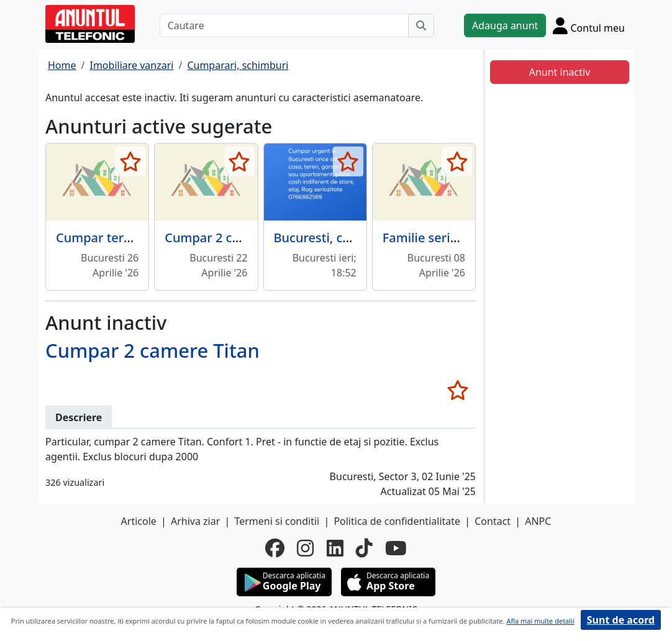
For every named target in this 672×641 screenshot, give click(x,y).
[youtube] (396, 548)
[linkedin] (335, 548)
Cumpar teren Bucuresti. (129, 238)
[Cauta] (421, 25)
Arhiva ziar (195, 521)
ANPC (538, 521)
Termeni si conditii (277, 521)
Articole (139, 521)
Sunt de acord (621, 620)
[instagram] (305, 548)
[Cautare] (284, 25)
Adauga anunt (505, 25)
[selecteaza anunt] (130, 161)
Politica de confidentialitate (397, 521)
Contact (493, 521)
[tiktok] (364, 548)
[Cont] (589, 25)
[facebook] (275, 548)
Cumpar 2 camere (217, 238)
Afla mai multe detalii (540, 621)
